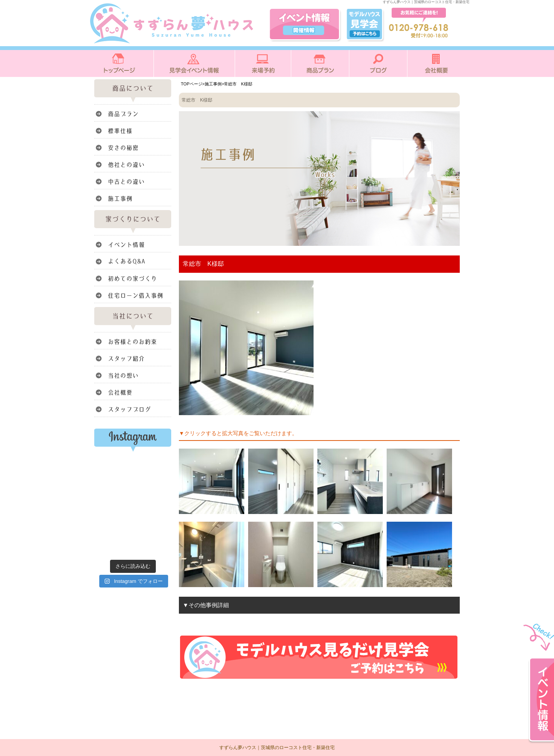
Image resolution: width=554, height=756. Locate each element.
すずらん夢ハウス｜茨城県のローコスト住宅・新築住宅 (277, 748)
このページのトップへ (440, 690)
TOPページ (192, 84)
